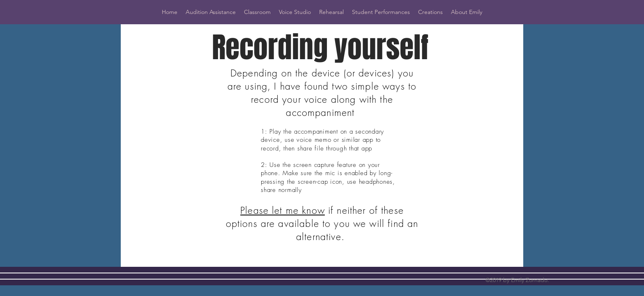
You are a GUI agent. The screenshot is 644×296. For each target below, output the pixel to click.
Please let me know (283, 210)
